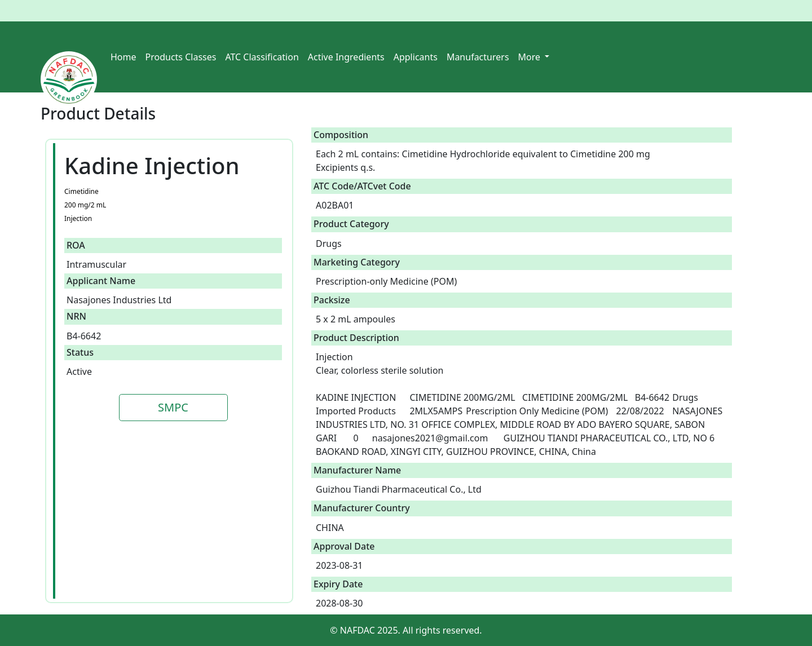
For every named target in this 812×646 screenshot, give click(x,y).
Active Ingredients (346, 57)
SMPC (173, 407)
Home (123, 57)
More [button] (531, 57)
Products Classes (181, 57)
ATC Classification (262, 57)
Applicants (416, 57)
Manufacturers (478, 57)
